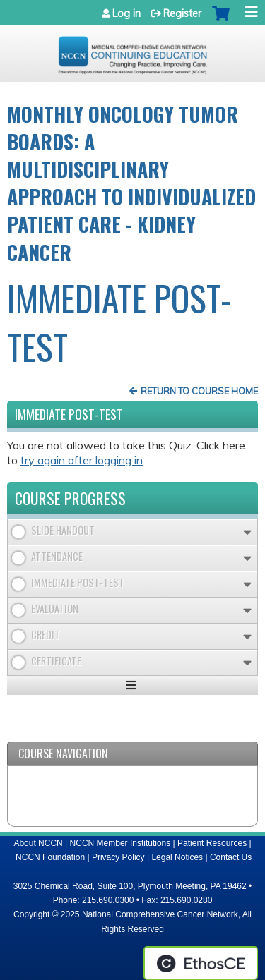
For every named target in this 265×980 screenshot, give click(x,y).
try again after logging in (82, 460)
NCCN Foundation (50, 857)
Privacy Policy (118, 857)
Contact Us (231, 857)
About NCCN (38, 843)
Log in (126, 13)
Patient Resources (212, 843)
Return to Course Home (199, 391)
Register (182, 13)
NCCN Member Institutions (120, 843)
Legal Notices (177, 857)
